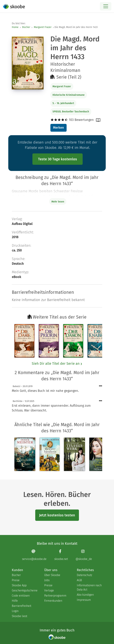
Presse (48, 585)
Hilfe (15, 601)
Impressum (84, 600)
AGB (79, 580)
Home (15, 27)
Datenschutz (84, 575)
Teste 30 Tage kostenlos (58, 159)
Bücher (26, 27)
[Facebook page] (61, 555)
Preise (16, 580)
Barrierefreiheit (21, 606)
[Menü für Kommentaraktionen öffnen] (101, 386)
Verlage (49, 590)
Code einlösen (21, 596)
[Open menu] (106, 6)
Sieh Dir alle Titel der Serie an (57, 363)
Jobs (47, 580)
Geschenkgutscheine (24, 590)
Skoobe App (19, 585)
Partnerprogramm (55, 596)
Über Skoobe (52, 575)
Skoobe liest (19, 616)
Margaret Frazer (43, 27)
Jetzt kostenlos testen (57, 515)
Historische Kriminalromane (69, 95)
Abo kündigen (85, 595)
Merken (58, 128)
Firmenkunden (53, 601)
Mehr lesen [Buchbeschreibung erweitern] (58, 202)
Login (15, 611)
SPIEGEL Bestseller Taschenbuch (71, 112)
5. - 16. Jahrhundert (63, 103)
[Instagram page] (84, 555)
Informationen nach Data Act (89, 587)
